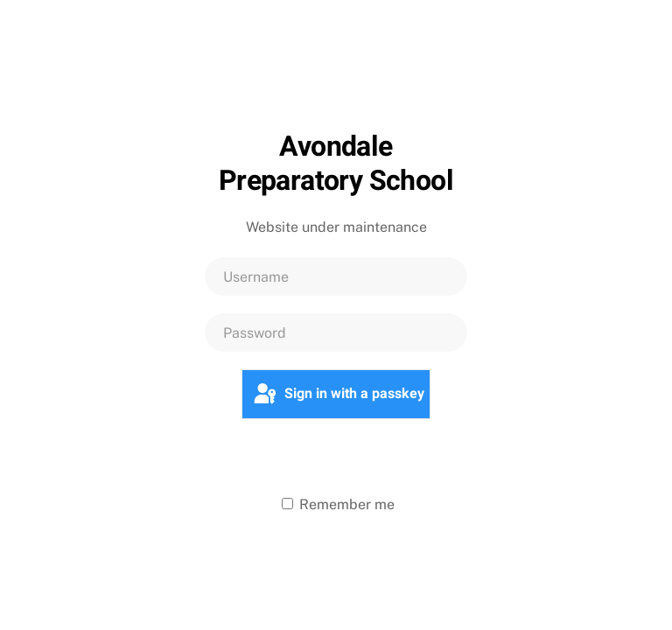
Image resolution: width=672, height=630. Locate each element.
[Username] (336, 276)
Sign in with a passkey (338, 395)
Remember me (338, 504)
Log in (336, 456)
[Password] (336, 332)
